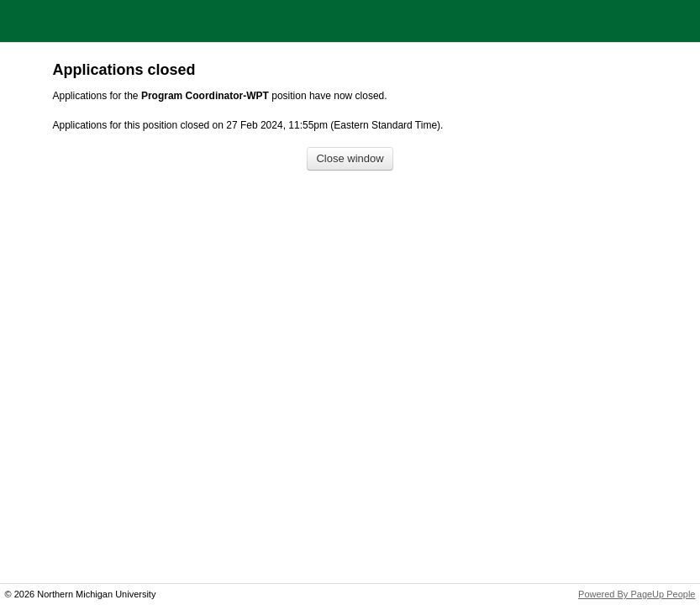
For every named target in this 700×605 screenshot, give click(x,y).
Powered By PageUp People (637, 594)
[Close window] (350, 159)
